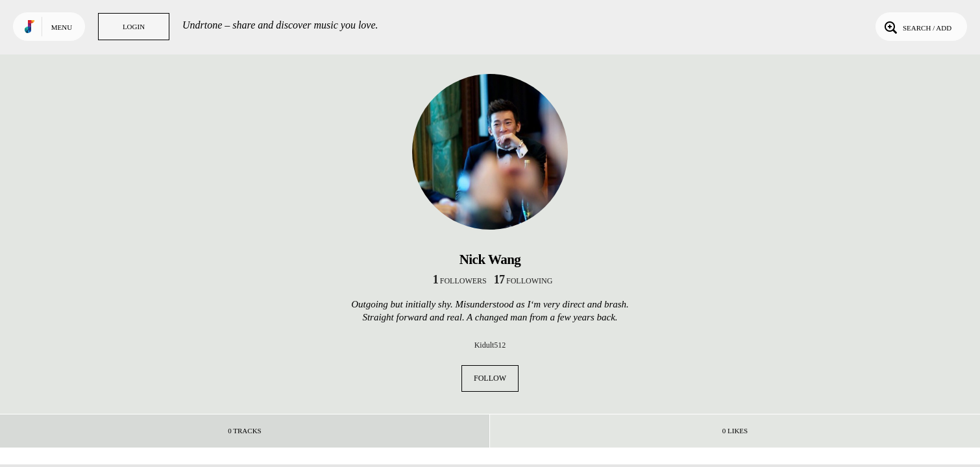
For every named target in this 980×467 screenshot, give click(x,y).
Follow (490, 378)
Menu (62, 27)
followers (460, 281)
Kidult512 (490, 345)
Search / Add (917, 27)
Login (134, 27)
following (523, 281)
